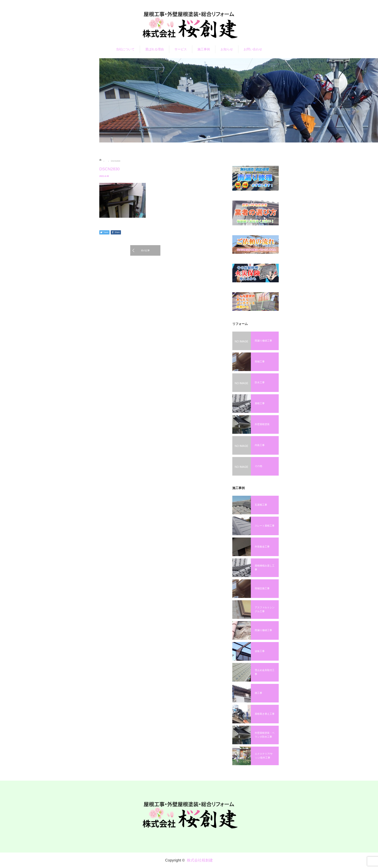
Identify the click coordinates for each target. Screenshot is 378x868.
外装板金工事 (262, 547)
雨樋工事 (260, 362)
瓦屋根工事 (261, 505)
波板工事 (260, 651)
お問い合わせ (253, 49)
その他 (258, 466)
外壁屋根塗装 (262, 424)
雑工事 (258, 693)
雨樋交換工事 (262, 588)
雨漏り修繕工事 (263, 341)
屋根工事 (260, 403)
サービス (181, 49)
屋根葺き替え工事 (265, 714)
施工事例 (204, 49)
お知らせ (227, 49)
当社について (125, 49)
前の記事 (145, 250)
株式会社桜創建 (200, 860)
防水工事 (260, 382)
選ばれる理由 (155, 49)
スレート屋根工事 (265, 526)
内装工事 (260, 445)
